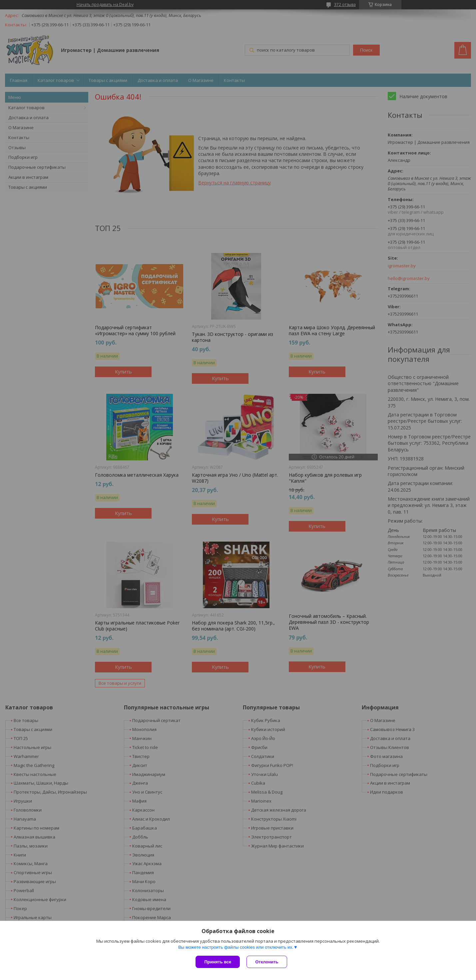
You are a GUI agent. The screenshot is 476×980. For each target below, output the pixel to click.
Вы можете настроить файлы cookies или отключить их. (236, 947)
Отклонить (267, 962)
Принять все (218, 962)
